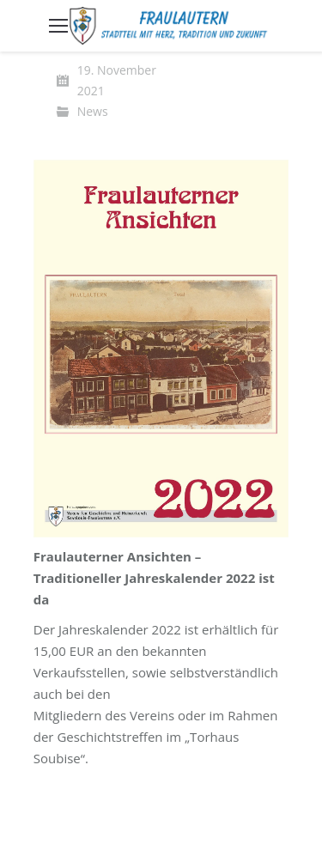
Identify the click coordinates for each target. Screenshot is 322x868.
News (93, 111)
